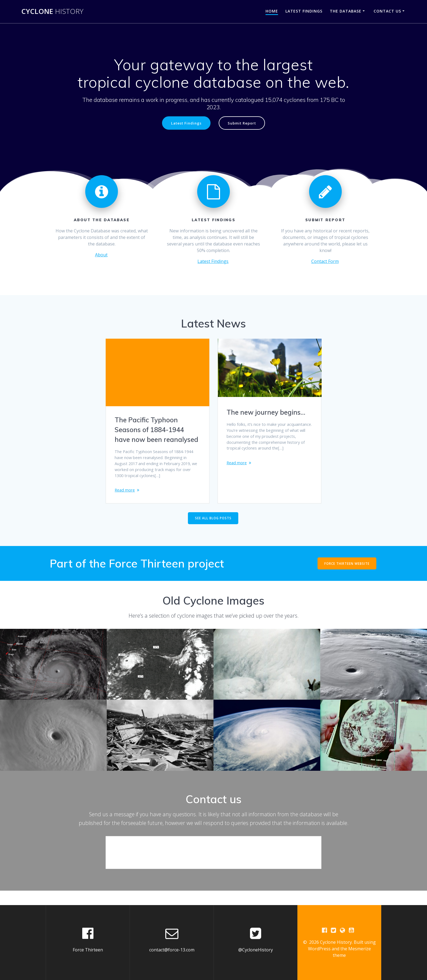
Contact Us (387, 11)
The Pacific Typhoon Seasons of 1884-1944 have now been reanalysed (156, 430)
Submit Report (243, 123)
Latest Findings (304, 11)
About (101, 255)
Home (272, 11)
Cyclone (52, 11)
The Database (346, 11)
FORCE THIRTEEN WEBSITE (347, 577)
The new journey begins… (266, 413)
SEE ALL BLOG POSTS (213, 532)
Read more (126, 500)
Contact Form (325, 262)
